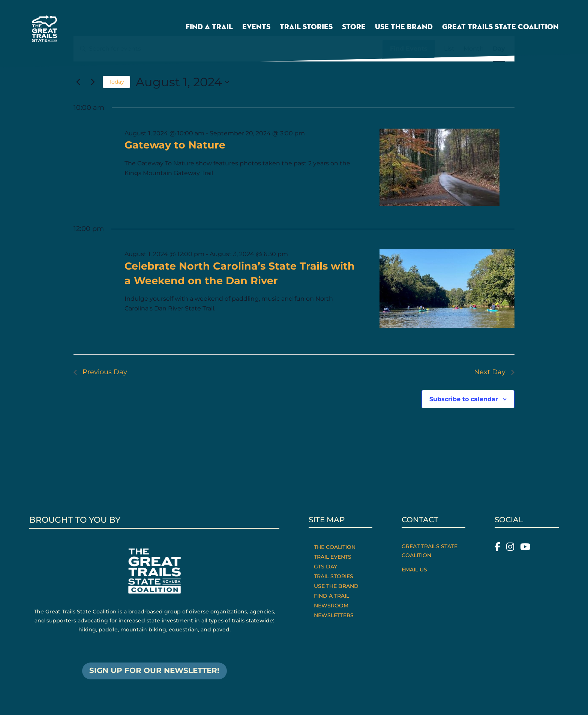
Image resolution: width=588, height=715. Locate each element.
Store (354, 28)
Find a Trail (209, 28)
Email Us (414, 570)
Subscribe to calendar (464, 399)
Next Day (494, 372)
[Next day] (93, 82)
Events (256, 28)
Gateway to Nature (175, 145)
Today (116, 82)
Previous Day (100, 372)
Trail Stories (306, 28)
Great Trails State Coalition (500, 28)
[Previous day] (78, 82)
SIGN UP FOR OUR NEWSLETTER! (154, 671)
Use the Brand (404, 28)
